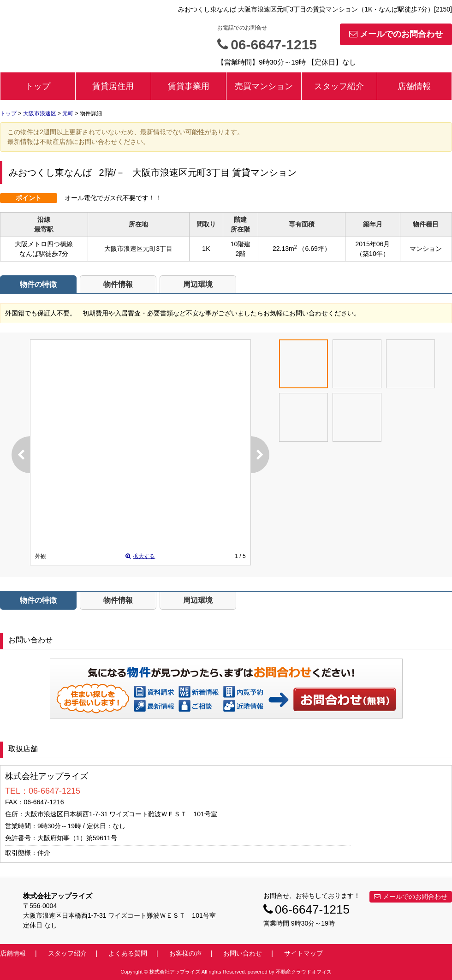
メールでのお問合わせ (396, 34)
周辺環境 (198, 284)
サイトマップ (303, 953)
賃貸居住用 (113, 86)
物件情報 (118, 284)
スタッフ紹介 (339, 86)
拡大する (140, 556)
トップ (38, 86)
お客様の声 (185, 953)
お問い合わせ (345, 699)
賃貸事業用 (189, 86)
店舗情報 (414, 86)
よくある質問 (128, 953)
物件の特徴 (38, 284)
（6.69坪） (314, 249)
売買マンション (264, 86)
